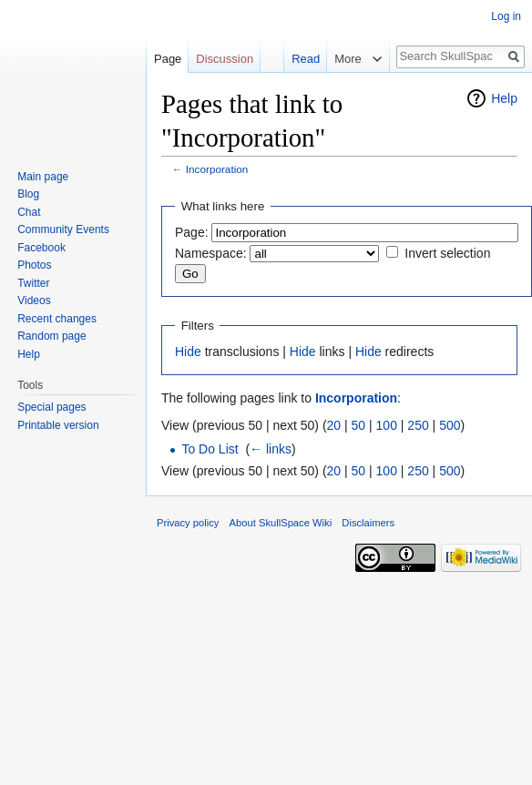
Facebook (41, 248)
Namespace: (211, 253)
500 (450, 425)
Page (168, 59)
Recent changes (57, 319)
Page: (192, 232)
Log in (506, 16)
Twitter (33, 283)
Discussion (225, 59)
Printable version (58, 425)
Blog (28, 194)
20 (334, 425)
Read (297, 59)
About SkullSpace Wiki (281, 523)
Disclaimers (368, 523)
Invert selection (447, 253)
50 (359, 425)
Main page (43, 177)
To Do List (210, 449)
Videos (34, 301)
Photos (34, 265)
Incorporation (217, 169)
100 (387, 425)
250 (418, 425)
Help (504, 98)
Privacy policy (188, 523)
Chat (29, 212)
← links (271, 449)
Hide (188, 352)
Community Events (63, 229)
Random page (51, 336)
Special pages (51, 407)
